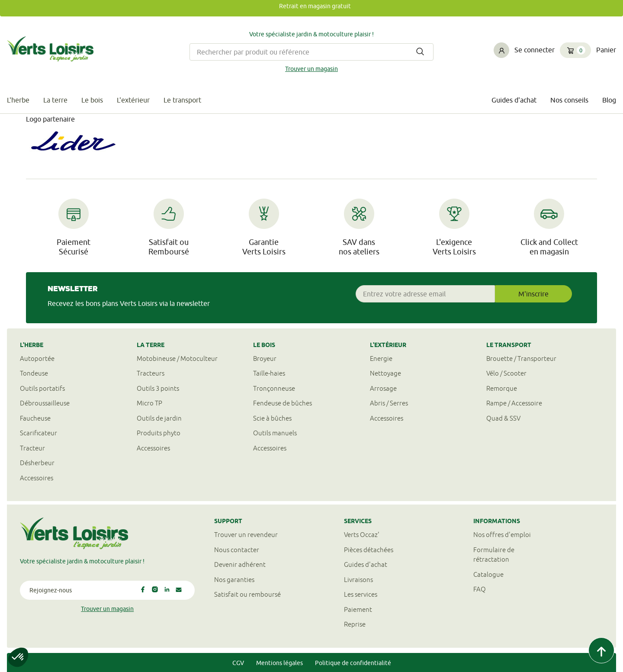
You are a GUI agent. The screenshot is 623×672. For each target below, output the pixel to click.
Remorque (502, 388)
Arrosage (383, 388)
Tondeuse (34, 373)
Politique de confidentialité (353, 663)
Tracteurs (151, 373)
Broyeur (265, 359)
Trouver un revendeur (246, 535)
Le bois (92, 100)
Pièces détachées (369, 550)
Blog (609, 100)
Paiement (358, 609)
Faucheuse (35, 418)
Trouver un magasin (311, 69)
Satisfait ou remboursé (247, 594)
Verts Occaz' (362, 535)
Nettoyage (385, 373)
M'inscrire (533, 294)
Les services (361, 594)
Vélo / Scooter (506, 373)
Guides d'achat (514, 100)
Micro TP (149, 403)
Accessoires (37, 478)
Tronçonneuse (274, 388)
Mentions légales (279, 663)
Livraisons (358, 580)
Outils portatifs (42, 388)
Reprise (355, 624)
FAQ (480, 589)
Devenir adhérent (240, 564)
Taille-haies (269, 373)
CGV (238, 663)
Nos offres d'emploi (502, 535)
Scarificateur (39, 433)
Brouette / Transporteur (521, 359)
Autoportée (37, 359)
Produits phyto (159, 433)
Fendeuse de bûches (283, 403)
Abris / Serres (389, 403)
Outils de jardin (159, 418)
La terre (55, 100)
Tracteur (32, 448)
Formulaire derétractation (494, 555)
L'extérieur (133, 100)
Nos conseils (569, 100)
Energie (381, 359)
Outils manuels (275, 433)
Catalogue (488, 574)
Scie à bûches (272, 418)
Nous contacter (237, 550)
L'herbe (18, 100)
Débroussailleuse (45, 403)
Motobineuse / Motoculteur (177, 359)
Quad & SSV (503, 418)
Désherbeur (37, 463)
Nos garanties (234, 580)
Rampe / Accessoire (514, 403)
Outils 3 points (158, 388)
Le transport (182, 100)
